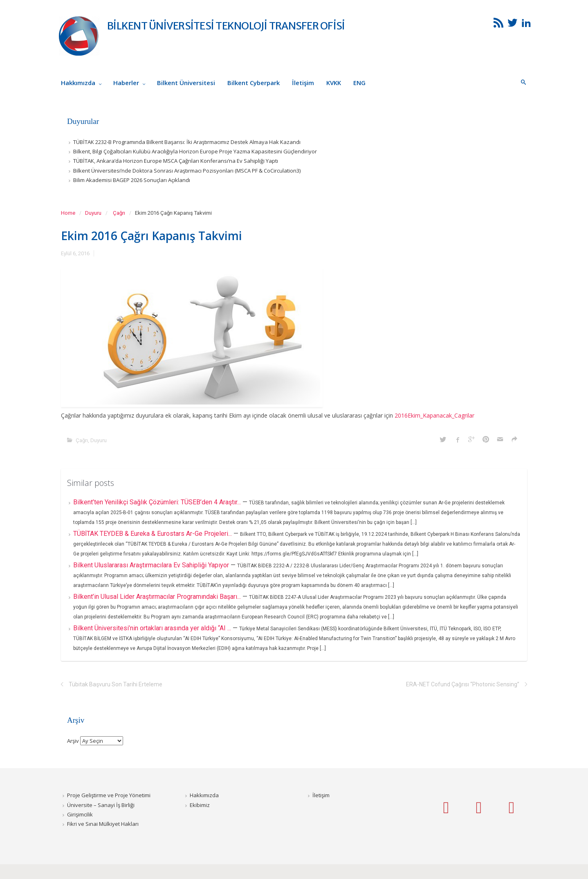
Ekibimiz (200, 805)
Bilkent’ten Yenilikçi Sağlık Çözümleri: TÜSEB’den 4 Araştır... (158, 502)
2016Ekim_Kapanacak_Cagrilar (434, 415)
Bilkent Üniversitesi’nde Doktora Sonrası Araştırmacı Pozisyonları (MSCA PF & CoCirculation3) (187, 171)
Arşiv (73, 741)
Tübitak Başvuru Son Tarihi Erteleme (116, 684)
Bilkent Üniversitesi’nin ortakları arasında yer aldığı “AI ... (153, 628)
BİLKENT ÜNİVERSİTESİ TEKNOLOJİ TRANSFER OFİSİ (226, 26)
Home (68, 213)
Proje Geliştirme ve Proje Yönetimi (109, 795)
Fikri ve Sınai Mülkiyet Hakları (103, 824)
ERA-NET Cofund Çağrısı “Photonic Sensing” (463, 684)
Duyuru (93, 213)
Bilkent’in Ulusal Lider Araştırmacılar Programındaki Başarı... (158, 597)
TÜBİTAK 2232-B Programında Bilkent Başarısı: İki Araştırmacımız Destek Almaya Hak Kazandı (187, 142)
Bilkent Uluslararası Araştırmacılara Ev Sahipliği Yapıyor (152, 565)
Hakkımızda (204, 795)
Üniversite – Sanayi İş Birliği (101, 805)
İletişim (321, 795)
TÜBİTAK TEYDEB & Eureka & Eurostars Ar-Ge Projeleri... (153, 534)
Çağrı (119, 213)
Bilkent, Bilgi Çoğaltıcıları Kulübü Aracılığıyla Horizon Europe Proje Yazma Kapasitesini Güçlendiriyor (195, 151)
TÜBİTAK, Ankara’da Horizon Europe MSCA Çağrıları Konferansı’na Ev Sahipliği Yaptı (176, 161)
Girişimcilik (80, 814)
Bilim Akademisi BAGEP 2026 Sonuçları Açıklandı (132, 180)
